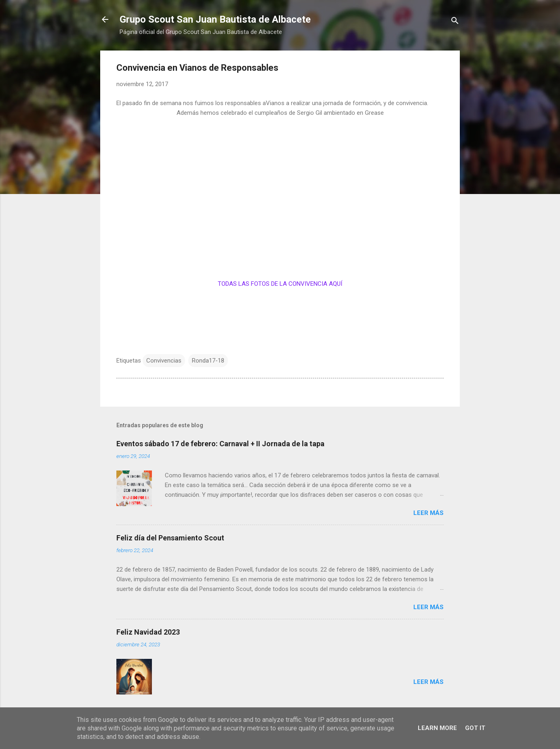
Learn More (437, 728)
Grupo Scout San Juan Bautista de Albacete (215, 19)
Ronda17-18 (208, 361)
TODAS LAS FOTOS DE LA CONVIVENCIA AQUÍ (280, 284)
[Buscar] (455, 22)
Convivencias (164, 361)
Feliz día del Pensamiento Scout (170, 538)
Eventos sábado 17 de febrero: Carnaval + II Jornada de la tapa (220, 444)
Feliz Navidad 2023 (148, 632)
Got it (475, 728)
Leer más (428, 513)
